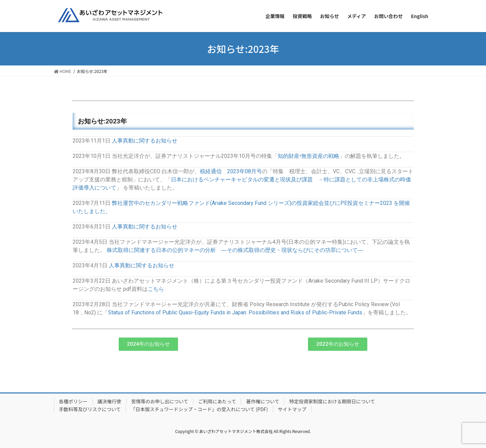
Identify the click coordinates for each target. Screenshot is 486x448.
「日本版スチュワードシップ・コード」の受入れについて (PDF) (199, 409)
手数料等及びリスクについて (90, 409)
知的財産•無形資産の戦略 (308, 156)
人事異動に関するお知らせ (145, 141)
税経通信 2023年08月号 (231, 171)
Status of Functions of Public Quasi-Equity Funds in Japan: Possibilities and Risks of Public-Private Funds (235, 312)
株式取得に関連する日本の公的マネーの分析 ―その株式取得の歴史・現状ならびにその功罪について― (235, 250)
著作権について (263, 401)
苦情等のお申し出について (160, 401)
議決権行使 (109, 401)
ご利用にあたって (217, 401)
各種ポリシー (73, 401)
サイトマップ (292, 409)
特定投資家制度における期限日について (332, 401)
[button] (148, 344)
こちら (156, 289)
